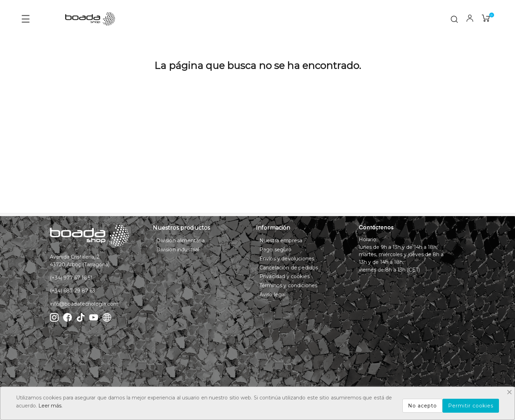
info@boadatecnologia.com (84, 304)
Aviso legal (273, 295)
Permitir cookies (471, 406)
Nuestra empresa (281, 240)
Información (273, 228)
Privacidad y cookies (285, 276)
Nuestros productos (181, 228)
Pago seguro (276, 250)
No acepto (422, 406)
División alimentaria (180, 240)
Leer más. (50, 406)
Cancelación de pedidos (289, 268)
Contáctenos (376, 228)
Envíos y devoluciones (287, 259)
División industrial (178, 250)
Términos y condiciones (289, 285)
